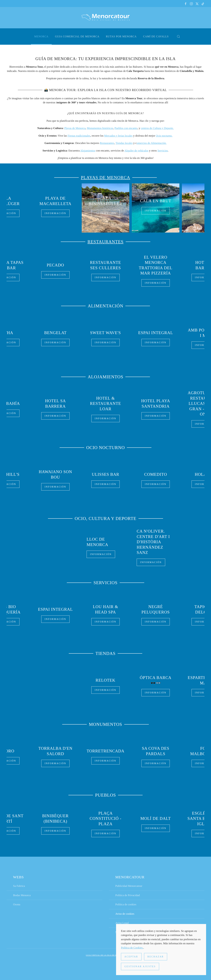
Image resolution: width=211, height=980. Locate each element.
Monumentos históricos (100, 128)
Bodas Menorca (22, 896)
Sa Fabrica (19, 887)
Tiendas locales (124, 143)
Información (106, 213)
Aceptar (131, 957)
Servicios (163, 151)
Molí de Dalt (156, 818)
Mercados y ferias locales (118, 136)
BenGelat (55, 332)
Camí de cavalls (156, 36)
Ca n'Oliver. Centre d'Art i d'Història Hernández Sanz (153, 542)
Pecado (55, 265)
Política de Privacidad (128, 896)
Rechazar (156, 957)
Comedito (156, 474)
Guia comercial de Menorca (77, 36)
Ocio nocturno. (164, 136)
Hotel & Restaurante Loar (106, 403)
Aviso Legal (122, 924)
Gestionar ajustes (140, 966)
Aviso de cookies (125, 914)
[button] (178, 37)
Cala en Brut (156, 201)
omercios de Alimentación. (152, 143)
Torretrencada (105, 750)
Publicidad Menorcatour (129, 887)
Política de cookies (126, 905)
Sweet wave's (105, 332)
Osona (17, 905)
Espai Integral (156, 332)
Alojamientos (88, 151)
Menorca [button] (41, 36)
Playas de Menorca (75, 128)
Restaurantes (107, 143)
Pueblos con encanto (126, 128)
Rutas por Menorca (121, 36)
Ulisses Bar (105, 474)
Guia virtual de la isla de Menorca (106, 956)
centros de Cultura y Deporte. (157, 128)
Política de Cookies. (132, 948)
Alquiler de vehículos (136, 151)
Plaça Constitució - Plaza (105, 818)
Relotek (105, 680)
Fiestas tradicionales (79, 136)
